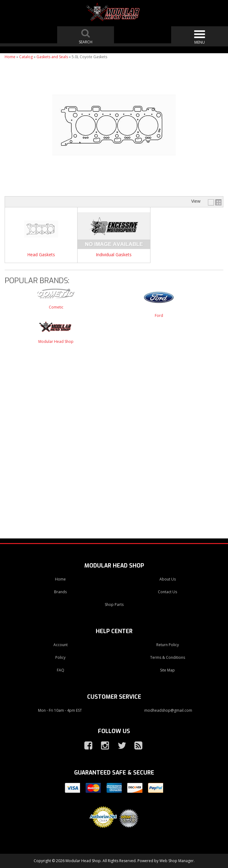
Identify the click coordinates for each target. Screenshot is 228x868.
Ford (159, 315)
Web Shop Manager (177, 861)
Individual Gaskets (114, 255)
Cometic (56, 307)
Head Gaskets (41, 255)
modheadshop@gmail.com (168, 710)
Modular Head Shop (56, 341)
